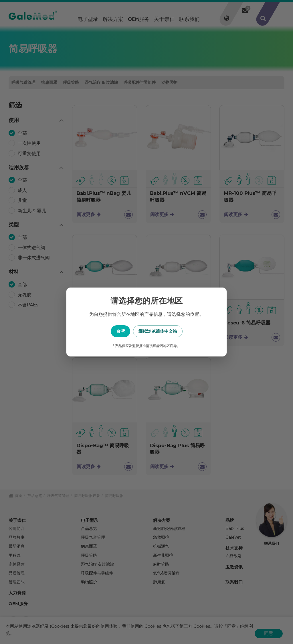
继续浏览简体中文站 (175, 331)
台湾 (118, 331)
